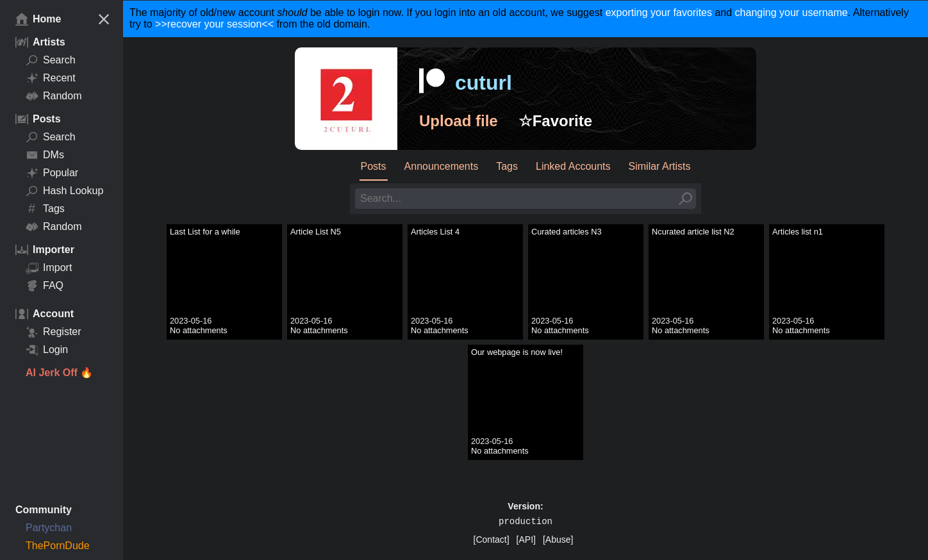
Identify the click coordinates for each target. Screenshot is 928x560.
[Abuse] (558, 539)
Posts (374, 166)
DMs (45, 155)
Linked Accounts (573, 166)
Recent (51, 78)
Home (38, 19)
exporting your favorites (659, 12)
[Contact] (492, 539)
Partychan (49, 528)
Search (51, 60)
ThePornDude (58, 546)
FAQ (45, 286)
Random (54, 96)
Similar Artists (660, 166)
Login (47, 350)
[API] (526, 539)
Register (54, 332)
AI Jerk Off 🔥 (59, 373)
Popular (52, 173)
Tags (45, 209)
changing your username (791, 12)
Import (49, 268)
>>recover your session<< (214, 24)
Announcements (442, 166)
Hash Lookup (64, 191)
